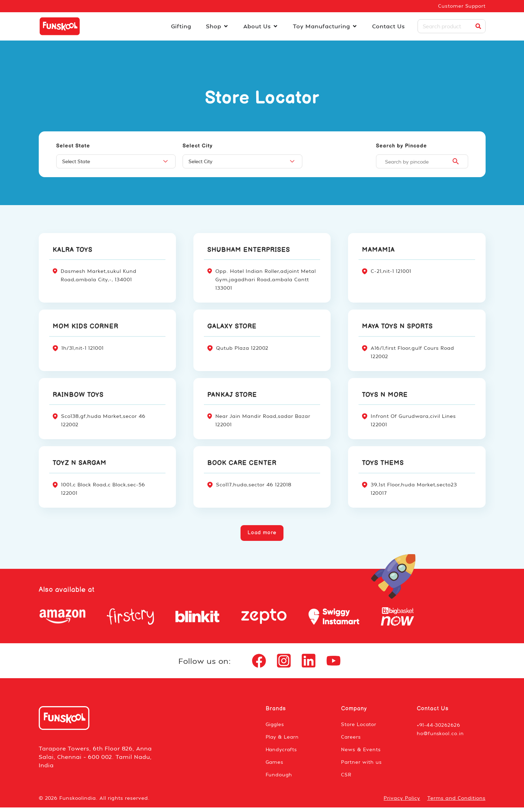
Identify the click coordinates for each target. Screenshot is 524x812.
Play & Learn (283, 741)
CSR (346, 779)
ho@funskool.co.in (441, 738)
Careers (351, 741)
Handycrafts (282, 754)
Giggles (275, 729)
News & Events (361, 754)
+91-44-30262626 (440, 729)
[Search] (478, 27)
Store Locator (359, 729)
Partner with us (362, 766)
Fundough (279, 779)
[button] (262, 534)
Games (275, 766)
